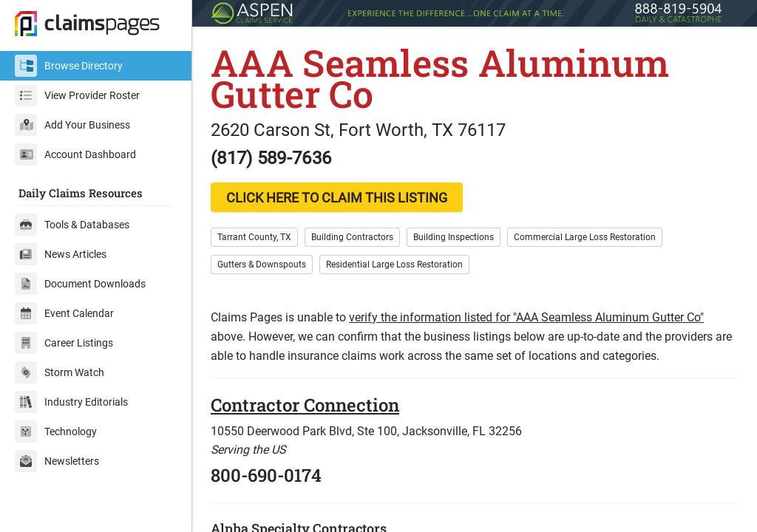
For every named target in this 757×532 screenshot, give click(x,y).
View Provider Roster (77, 95)
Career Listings (64, 343)
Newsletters (57, 461)
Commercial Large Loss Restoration (585, 237)
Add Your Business (72, 125)
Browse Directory (69, 66)
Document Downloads (80, 284)
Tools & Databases (72, 225)
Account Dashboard (75, 154)
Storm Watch (60, 372)
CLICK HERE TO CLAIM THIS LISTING (337, 198)
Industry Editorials (71, 402)
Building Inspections (454, 237)
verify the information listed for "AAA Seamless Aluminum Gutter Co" (526, 317)
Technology (56, 432)
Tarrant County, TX (254, 237)
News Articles (61, 254)
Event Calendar (64, 313)
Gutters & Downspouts (262, 265)
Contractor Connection (305, 405)
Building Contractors (352, 237)
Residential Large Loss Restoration (394, 265)
